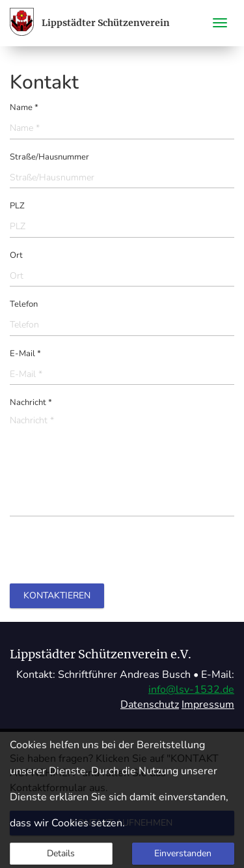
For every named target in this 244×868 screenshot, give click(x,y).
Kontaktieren (57, 595)
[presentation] (109, 552)
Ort (16, 255)
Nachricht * (31, 402)
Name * (24, 107)
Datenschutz (150, 705)
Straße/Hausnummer (49, 157)
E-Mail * (25, 354)
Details (61, 853)
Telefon (24, 304)
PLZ (17, 206)
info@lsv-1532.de (191, 690)
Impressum (208, 705)
